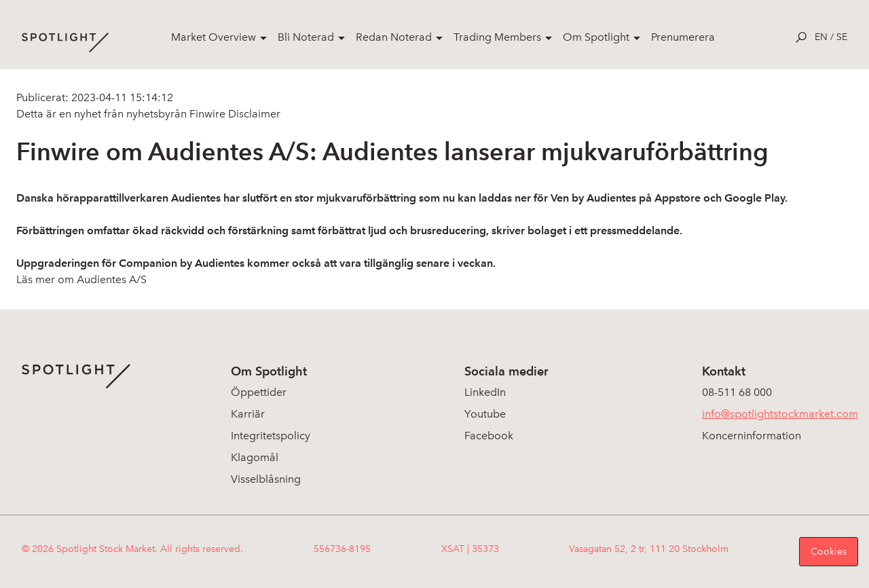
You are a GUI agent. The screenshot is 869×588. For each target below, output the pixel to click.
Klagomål (255, 457)
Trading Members (497, 37)
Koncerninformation (752, 436)
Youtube (485, 414)
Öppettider (259, 392)
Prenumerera (683, 37)
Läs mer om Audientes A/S (81, 279)
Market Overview (214, 37)
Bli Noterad (306, 37)
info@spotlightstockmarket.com (780, 414)
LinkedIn (485, 392)
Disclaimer (253, 114)
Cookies (829, 552)
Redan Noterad (394, 37)
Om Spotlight (596, 37)
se (842, 37)
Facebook (489, 436)
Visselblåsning (266, 479)
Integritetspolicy (271, 436)
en (821, 37)
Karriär (248, 414)
